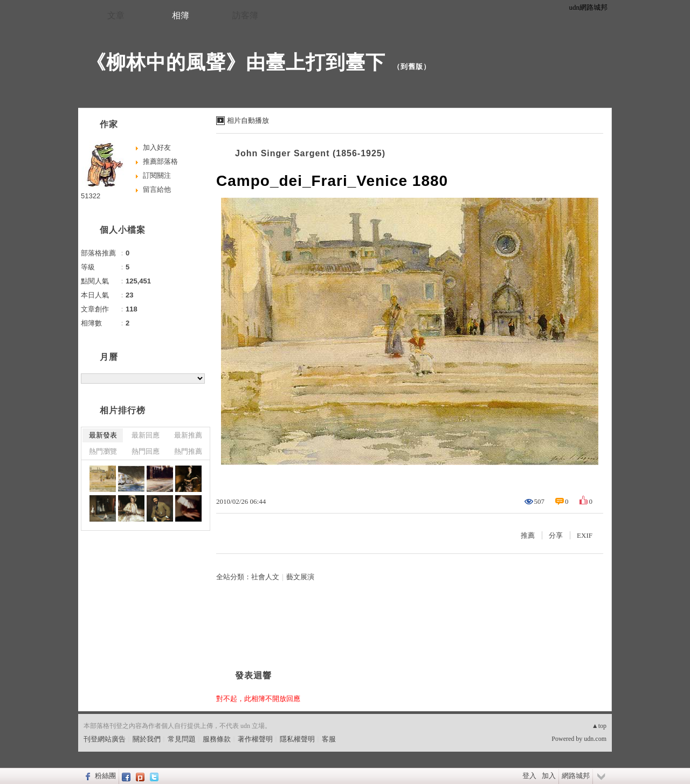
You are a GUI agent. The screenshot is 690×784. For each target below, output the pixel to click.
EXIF (585, 535)
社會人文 (265, 577)
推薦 (528, 535)
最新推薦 (188, 435)
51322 (91, 196)
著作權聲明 (255, 739)
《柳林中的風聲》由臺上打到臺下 (236, 62)
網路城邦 (576, 776)
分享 (556, 535)
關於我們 (147, 739)
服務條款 (217, 739)
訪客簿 (245, 15)
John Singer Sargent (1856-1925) (310, 153)
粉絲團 (105, 776)
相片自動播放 (248, 120)
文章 (116, 15)
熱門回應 (146, 451)
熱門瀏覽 (103, 451)
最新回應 (146, 435)
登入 (529, 776)
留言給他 (157, 189)
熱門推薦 (188, 451)
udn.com (595, 739)
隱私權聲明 (297, 739)
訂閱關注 (157, 175)
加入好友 (157, 147)
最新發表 (103, 435)
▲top (599, 726)
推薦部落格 (160, 161)
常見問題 (182, 739)
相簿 (181, 15)
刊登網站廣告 (105, 739)
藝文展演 (300, 577)
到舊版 (412, 67)
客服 (329, 739)
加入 (549, 776)
